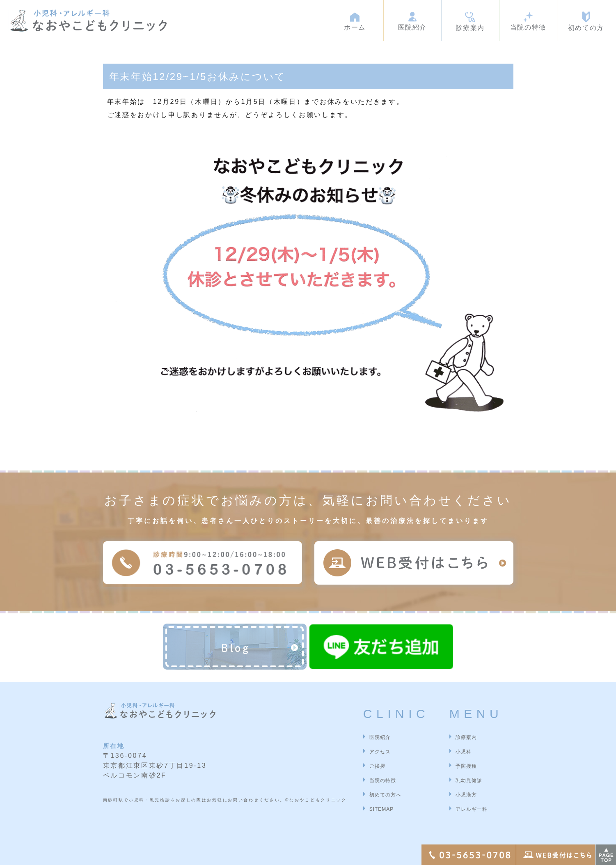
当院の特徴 (383, 780)
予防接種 (466, 766)
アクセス (380, 752)
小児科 (464, 752)
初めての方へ (385, 795)
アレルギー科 (472, 809)
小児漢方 (466, 795)
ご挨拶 (377, 766)
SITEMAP (381, 809)
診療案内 (466, 737)
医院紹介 (380, 737)
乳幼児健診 (469, 780)
